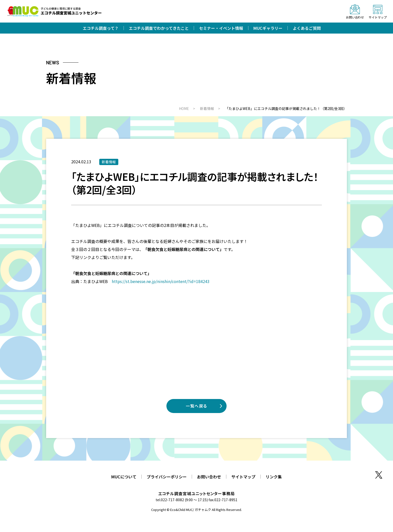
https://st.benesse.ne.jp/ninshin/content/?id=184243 (161, 281)
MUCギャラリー (268, 28)
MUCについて (124, 477)
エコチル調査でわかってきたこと (159, 28)
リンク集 (274, 477)
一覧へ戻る (197, 406)
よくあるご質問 (307, 28)
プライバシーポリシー (167, 477)
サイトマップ (243, 477)
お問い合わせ (209, 477)
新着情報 (109, 162)
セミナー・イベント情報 (221, 28)
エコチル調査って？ (101, 28)
